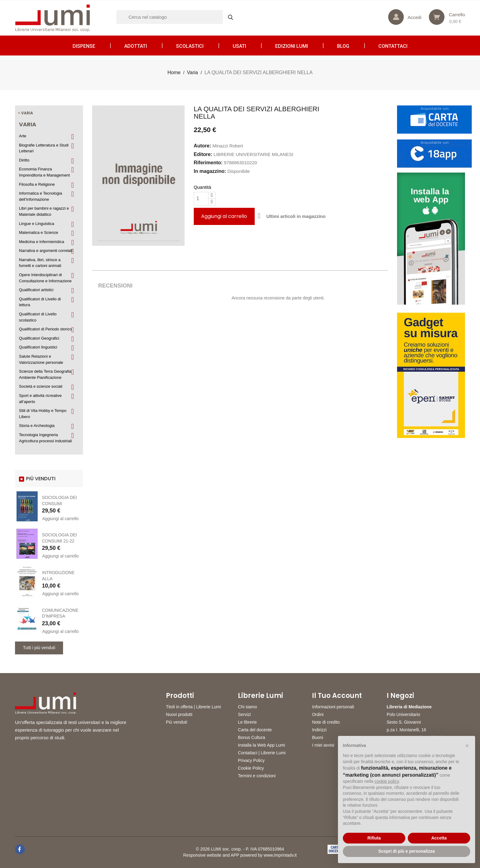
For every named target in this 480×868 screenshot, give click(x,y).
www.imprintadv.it (280, 855)
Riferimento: (208, 163)
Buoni (317, 737)
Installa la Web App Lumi (261, 745)
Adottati (136, 46)
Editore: (203, 154)
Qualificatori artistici (36, 290)
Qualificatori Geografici (39, 338)
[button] (467, 746)
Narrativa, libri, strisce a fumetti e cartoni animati (40, 263)
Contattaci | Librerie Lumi (262, 753)
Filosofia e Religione (37, 184)
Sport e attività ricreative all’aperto (40, 399)
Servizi (244, 714)
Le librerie (247, 722)
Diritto (24, 160)
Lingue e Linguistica (37, 224)
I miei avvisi (323, 745)
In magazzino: (210, 171)
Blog (343, 46)
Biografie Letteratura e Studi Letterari (44, 148)
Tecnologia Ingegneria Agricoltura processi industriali (45, 438)
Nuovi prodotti (179, 714)
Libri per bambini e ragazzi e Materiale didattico (44, 211)
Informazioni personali (333, 707)
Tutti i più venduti (39, 648)
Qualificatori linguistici (38, 347)
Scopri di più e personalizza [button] (407, 851)
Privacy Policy (251, 760)
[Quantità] (201, 199)
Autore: (202, 146)
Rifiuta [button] (374, 838)
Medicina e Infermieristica (41, 242)
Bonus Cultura (251, 737)
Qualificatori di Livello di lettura (40, 302)
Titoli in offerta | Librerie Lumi (193, 707)
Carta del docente (255, 730)
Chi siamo (247, 707)
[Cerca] (178, 17)
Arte (23, 136)
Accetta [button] (439, 838)
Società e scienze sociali (41, 386)
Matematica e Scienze (39, 232)
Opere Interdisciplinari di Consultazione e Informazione (45, 278)
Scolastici (190, 46)
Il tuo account (337, 696)
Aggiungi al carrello (60, 519)
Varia (28, 124)
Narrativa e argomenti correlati (46, 251)
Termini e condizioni (257, 776)
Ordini (318, 714)
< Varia (26, 113)
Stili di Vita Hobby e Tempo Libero (43, 414)
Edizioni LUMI (292, 46)
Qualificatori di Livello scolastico (38, 317)
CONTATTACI (393, 46)
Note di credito (326, 722)
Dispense (84, 46)
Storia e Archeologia (37, 426)
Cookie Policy (251, 768)
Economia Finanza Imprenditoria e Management (44, 172)
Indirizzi (319, 730)
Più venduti (176, 722)
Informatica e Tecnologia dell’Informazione (41, 196)
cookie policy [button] (387, 781)
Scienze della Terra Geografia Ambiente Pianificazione (45, 374)
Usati (239, 46)
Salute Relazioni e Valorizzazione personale (41, 359)
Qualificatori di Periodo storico (45, 329)
